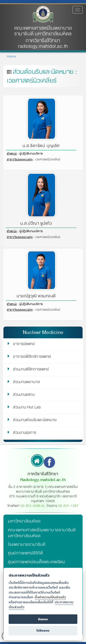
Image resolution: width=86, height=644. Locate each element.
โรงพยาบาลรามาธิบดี (27, 544)
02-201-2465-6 (32, 506)
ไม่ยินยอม (43, 631)
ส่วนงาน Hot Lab (27, 408)
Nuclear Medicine (43, 332)
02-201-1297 (68, 506)
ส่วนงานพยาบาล (26, 383)
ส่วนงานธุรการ (25, 433)
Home (11, 56)
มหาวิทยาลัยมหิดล (24, 521)
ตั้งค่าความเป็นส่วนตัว (50, 597)
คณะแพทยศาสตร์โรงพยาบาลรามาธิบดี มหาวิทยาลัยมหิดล (43, 31)
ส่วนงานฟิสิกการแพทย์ (31, 370)
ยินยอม (43, 619)
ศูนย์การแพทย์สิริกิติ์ (25, 553)
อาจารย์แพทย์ (24, 345)
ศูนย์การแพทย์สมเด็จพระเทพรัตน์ (36, 562)
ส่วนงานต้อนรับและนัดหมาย (35, 421)
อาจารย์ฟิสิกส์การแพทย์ (32, 357)
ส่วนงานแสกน (24, 395)
